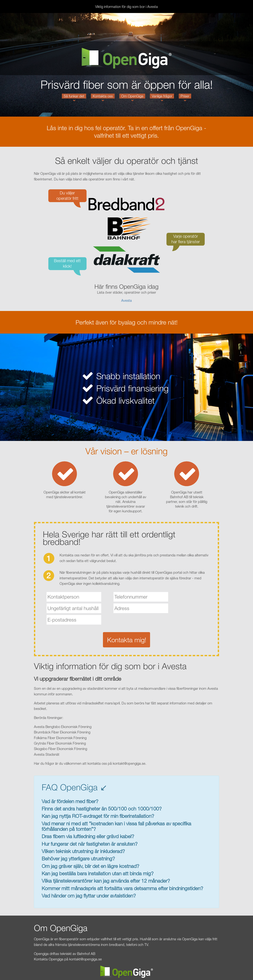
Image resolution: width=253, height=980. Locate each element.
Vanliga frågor (162, 96)
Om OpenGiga (132, 96)
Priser (185, 96)
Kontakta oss (103, 96)
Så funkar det (74, 96)
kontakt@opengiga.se (85, 959)
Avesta (126, 300)
